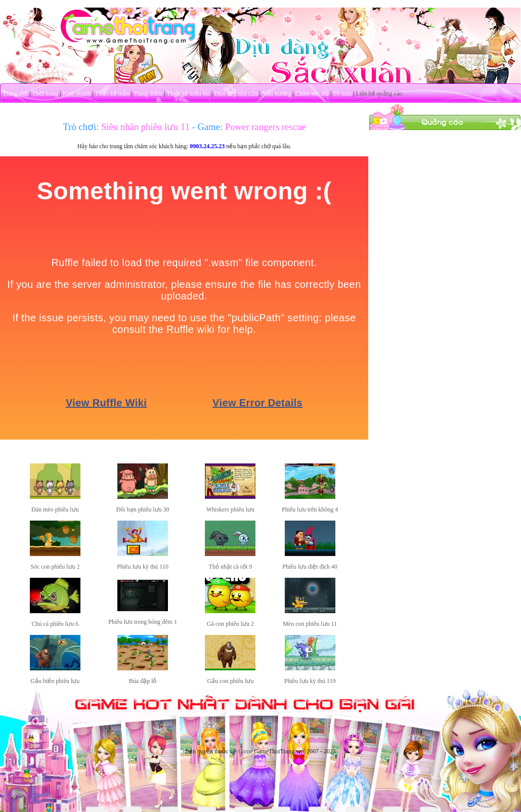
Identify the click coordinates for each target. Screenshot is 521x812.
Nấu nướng (277, 94)
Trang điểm (148, 94)
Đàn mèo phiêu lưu (55, 509)
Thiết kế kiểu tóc (188, 94)
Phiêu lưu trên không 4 (310, 509)
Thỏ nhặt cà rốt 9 (231, 567)
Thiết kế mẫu (112, 94)
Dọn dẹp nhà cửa (236, 94)
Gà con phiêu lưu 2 (230, 624)
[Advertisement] (445, 194)
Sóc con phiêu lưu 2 (55, 567)
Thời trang (45, 94)
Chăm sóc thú (312, 94)
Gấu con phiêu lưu (230, 681)
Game (246, 751)
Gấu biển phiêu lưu (55, 681)
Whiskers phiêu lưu (230, 509)
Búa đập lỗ (143, 681)
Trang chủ (16, 94)
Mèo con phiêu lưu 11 (310, 624)
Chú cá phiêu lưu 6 (55, 624)
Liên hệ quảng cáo (379, 94)
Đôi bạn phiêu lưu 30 (143, 509)
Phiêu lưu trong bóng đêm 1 (143, 622)
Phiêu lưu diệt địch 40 (310, 567)
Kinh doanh (76, 94)
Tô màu (342, 94)
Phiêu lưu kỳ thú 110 (143, 567)
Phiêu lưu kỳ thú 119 (310, 681)
